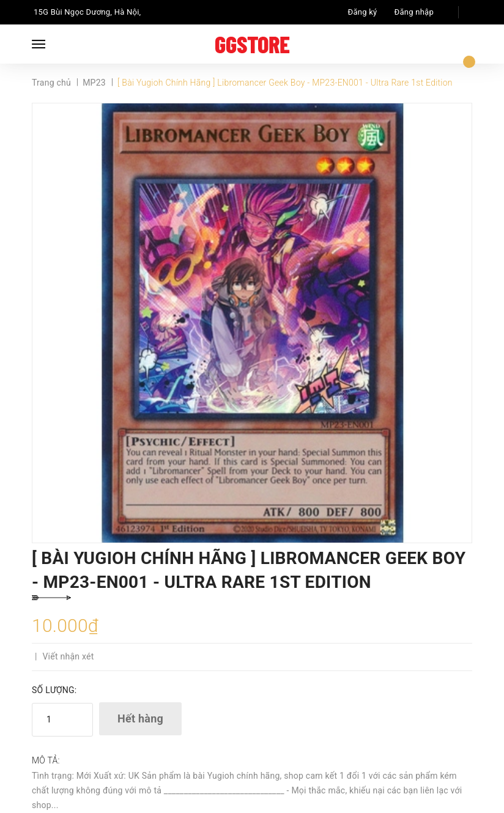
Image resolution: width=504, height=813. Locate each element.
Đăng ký (363, 12)
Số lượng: (54, 690)
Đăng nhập (414, 12)
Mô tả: (46, 760)
